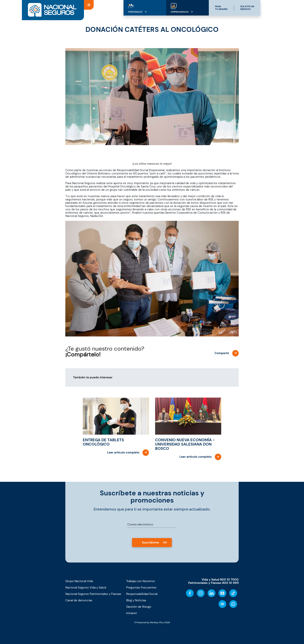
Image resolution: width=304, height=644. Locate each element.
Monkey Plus (157, 622)
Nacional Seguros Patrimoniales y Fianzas (93, 594)
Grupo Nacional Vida (79, 581)
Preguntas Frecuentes (141, 588)
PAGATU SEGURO (221, 8)
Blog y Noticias (136, 600)
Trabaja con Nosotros (141, 581)
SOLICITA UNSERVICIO (247, 8)
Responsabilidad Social (142, 594)
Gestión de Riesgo (139, 607)
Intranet (132, 613)
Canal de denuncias (79, 600)
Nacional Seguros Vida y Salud (86, 588)
